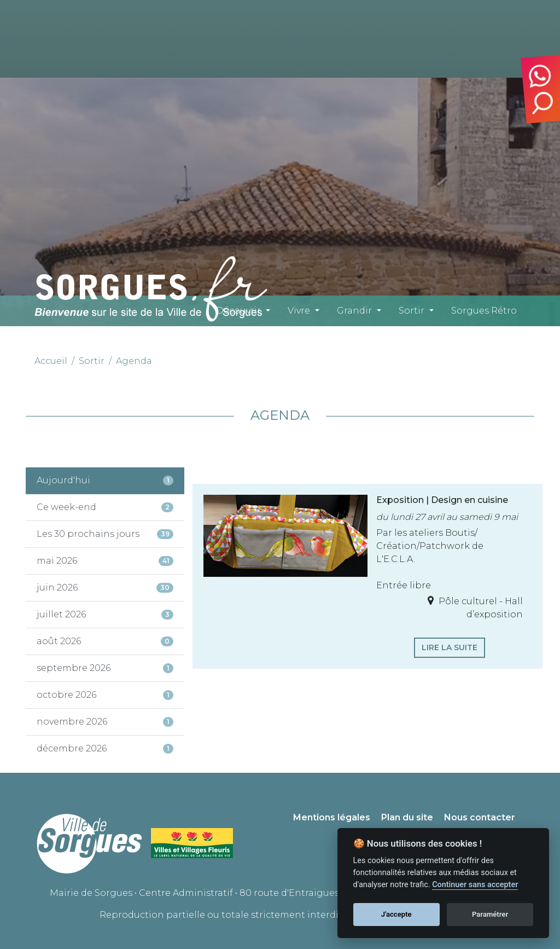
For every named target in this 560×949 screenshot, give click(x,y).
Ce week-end (105, 507)
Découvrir (238, 311)
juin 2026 (105, 588)
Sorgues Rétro (484, 311)
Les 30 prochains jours (105, 534)
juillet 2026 (105, 614)
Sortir (412, 311)
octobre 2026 (105, 695)
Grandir (354, 311)
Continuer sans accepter (475, 885)
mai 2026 (105, 561)
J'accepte (396, 914)
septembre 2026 (105, 668)
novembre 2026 (105, 722)
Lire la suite (450, 647)
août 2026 (105, 641)
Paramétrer (490, 914)
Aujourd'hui (105, 480)
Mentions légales (332, 817)
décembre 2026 (105, 748)
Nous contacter (480, 817)
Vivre (299, 311)
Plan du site (407, 817)
